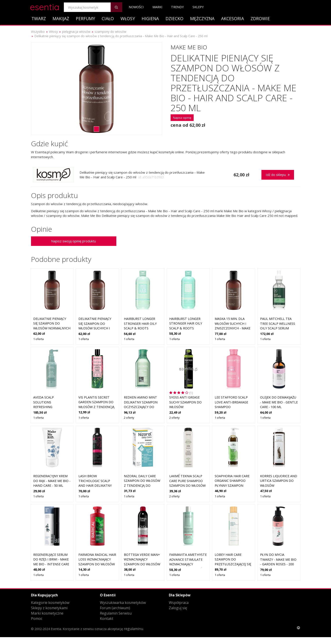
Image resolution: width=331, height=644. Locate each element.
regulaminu (133, 629)
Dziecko (174, 18)
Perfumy (85, 18)
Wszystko (38, 32)
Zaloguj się (178, 608)
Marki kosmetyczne (47, 613)
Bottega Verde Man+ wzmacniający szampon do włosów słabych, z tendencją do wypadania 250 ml (142, 564)
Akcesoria (233, 18)
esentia (45, 6)
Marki (157, 7)
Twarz (39, 18)
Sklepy (198, 7)
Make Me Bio (189, 47)
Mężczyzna (202, 18)
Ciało (108, 18)
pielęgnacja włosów (76, 32)
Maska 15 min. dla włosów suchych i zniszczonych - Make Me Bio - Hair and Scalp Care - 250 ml (233, 328)
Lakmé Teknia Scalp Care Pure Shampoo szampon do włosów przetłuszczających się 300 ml (187, 485)
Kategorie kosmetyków (50, 603)
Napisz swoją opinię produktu (74, 241)
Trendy (177, 7)
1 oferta (38, 339)
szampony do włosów (110, 32)
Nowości (136, 7)
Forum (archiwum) (115, 608)
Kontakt (107, 619)
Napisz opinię (182, 118)
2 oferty (129, 418)
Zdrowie (260, 18)
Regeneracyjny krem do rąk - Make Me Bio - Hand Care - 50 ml (52, 481)
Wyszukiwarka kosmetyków (123, 603)
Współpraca (179, 603)
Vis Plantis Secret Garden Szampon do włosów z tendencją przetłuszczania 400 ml (96, 407)
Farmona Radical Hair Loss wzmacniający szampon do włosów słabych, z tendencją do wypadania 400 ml (97, 564)
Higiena (150, 18)
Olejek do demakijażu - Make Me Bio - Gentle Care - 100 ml (279, 402)
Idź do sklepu (278, 175)
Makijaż (61, 18)
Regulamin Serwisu (116, 613)
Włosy (128, 18)
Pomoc (37, 619)
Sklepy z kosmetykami (49, 608)
